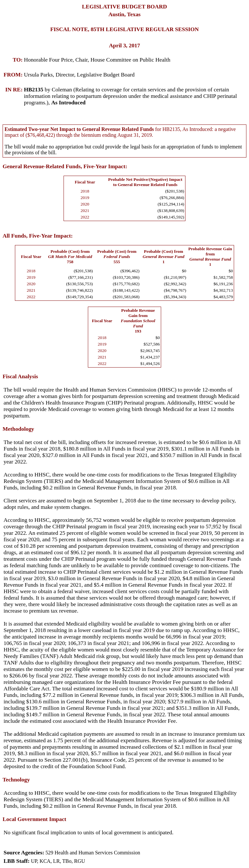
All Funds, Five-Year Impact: (38, 236)
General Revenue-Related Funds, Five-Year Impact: (65, 166)
